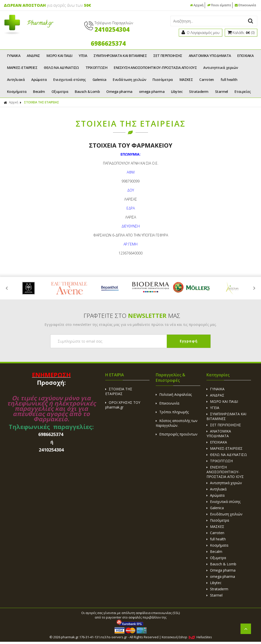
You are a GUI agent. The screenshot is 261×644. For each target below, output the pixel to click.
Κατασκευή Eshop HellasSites (187, 637)
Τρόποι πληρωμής (172, 412)
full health (229, 80)
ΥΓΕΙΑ (83, 56)
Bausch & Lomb (87, 92)
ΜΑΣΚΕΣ (186, 80)
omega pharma (152, 92)
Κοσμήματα (17, 92)
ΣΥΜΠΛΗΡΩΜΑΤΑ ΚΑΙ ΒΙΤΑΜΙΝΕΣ (120, 56)
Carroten (207, 80)
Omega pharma (119, 92)
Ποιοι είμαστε (219, 5)
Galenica (99, 80)
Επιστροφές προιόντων (177, 434)
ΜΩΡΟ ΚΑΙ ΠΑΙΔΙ (59, 56)
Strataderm (199, 92)
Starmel (221, 92)
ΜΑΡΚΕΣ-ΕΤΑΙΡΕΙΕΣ (22, 68)
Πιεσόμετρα (163, 80)
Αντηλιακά (16, 80)
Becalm (39, 92)
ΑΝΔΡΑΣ (33, 56)
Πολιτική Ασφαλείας (174, 394)
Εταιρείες (243, 92)
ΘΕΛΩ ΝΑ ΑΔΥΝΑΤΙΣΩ (61, 68)
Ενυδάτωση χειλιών (129, 80)
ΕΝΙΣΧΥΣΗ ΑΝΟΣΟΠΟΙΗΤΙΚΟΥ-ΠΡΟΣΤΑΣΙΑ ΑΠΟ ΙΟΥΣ (155, 68)
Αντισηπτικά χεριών (220, 68)
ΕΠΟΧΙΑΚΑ (245, 56)
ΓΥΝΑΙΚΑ (14, 56)
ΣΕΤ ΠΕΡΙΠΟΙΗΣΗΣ (168, 56)
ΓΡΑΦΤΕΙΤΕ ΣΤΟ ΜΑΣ (132, 316)
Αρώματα (39, 80)
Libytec (177, 92)
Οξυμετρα (60, 92)
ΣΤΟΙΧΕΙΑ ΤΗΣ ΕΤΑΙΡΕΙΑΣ (41, 102)
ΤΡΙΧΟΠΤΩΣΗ (96, 68)
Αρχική (197, 5)
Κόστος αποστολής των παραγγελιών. (177, 423)
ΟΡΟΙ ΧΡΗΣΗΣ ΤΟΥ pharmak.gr (123, 405)
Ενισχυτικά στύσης (70, 80)
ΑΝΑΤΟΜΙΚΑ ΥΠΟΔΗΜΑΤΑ (210, 56)
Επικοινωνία (245, 5)
